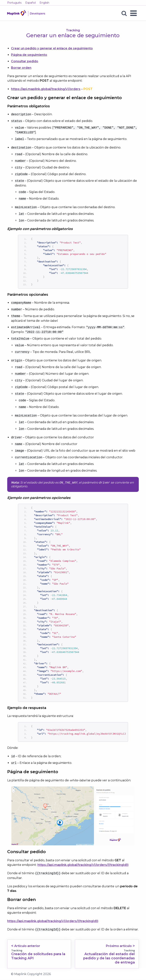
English (44, 3)
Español (31, 3)
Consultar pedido (25, 61)
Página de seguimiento (29, 55)
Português (14, 3)
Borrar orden (21, 68)
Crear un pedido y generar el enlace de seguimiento (52, 48)
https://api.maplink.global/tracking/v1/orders (46, 89)
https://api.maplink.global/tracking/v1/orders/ (83, 865)
